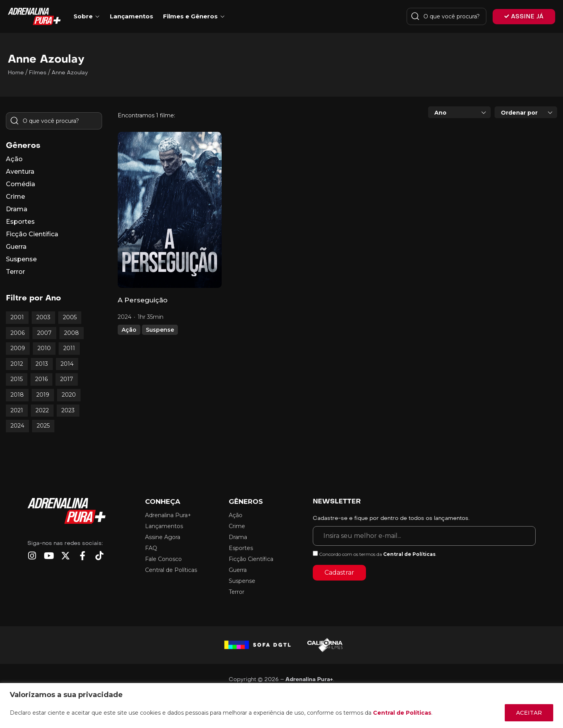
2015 (17, 379)
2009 (18, 348)
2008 (72, 333)
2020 (69, 395)
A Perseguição (143, 300)
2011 (69, 348)
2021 (17, 410)
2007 (44, 333)
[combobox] (459, 112)
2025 (43, 426)
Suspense (160, 330)
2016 (41, 379)
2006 (18, 333)
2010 (44, 348)
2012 (17, 364)
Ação (129, 330)
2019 (43, 395)
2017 (67, 379)
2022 (42, 410)
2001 (17, 317)
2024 (17, 426)
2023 (68, 410)
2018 (17, 395)
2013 (42, 364)
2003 (43, 317)
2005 (70, 317)
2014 (67, 364)
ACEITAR (529, 713)
